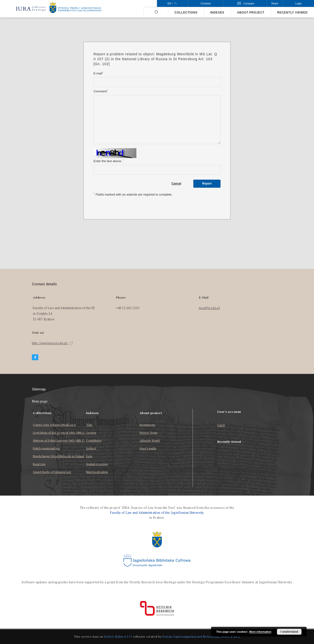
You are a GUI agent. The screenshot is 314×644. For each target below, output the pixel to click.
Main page (40, 401)
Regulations (147, 425)
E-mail (98, 73)
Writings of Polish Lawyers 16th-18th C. (59, 440)
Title (89, 425)
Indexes (217, 13)
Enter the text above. (109, 161)
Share (275, 3)
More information (260, 632)
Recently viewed (292, 13)
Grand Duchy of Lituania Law (52, 472)
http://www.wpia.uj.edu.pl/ (52, 343)
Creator (91, 433)
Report (207, 184)
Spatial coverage (97, 464)
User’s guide (148, 448)
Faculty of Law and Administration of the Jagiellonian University (157, 513)
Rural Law (39, 464)
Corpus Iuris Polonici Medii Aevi (54, 425)
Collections (186, 13)
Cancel (176, 184)
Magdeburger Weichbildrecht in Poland (59, 456)
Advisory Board (150, 440)
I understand (289, 632)
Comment (101, 91)
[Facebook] (35, 357)
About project (251, 13)
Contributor (94, 440)
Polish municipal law (46, 448)
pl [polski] (176, 3)
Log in (221, 425)
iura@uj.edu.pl (209, 308)
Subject (91, 448)
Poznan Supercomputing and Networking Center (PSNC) (201, 637)
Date (89, 456)
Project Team (148, 433)
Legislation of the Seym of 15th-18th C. (59, 433)
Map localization (97, 472)
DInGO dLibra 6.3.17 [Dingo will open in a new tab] (118, 637)
